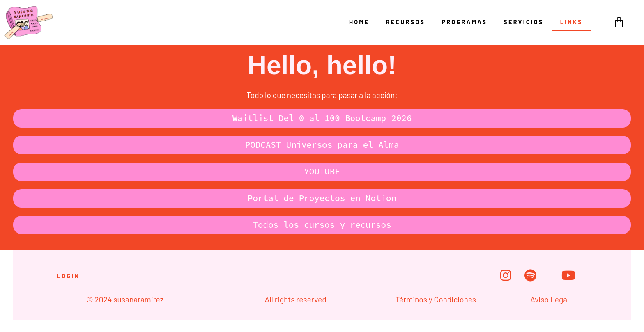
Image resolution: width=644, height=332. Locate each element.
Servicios (523, 22)
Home (359, 22)
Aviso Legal (550, 299)
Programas (465, 22)
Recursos (406, 22)
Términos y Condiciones (436, 299)
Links (572, 22)
